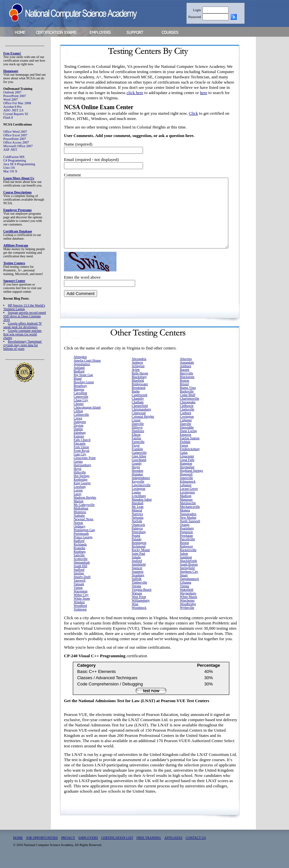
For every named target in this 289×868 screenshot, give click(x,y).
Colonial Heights (143, 425)
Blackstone (187, 385)
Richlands (80, 553)
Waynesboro (188, 602)
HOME (18, 846)
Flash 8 (8, 118)
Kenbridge (81, 488)
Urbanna (185, 591)
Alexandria (139, 367)
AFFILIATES (173, 846)
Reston (184, 551)
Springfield (187, 576)
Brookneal (139, 396)
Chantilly (138, 407)
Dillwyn (137, 436)
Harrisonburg (83, 473)
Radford (79, 549)
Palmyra (137, 537)
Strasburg (138, 584)
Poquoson (186, 540)
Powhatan (186, 544)
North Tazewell (190, 530)
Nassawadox (188, 522)
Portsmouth (81, 542)
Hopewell (186, 483)
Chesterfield (140, 414)
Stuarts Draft (82, 585)
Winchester (187, 609)
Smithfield (139, 573)
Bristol (184, 393)
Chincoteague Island (87, 416)
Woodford (80, 614)
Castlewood (140, 403)
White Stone (82, 607)
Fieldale (185, 450)
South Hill (81, 574)
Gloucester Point (85, 466)
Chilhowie (187, 414)
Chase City (81, 409)
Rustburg (80, 560)
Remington (139, 551)
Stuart (184, 584)
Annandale (187, 371)
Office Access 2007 (16, 142)
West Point (139, 605)
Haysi (78, 477)
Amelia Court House (87, 369)
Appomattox (82, 373)
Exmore (79, 445)
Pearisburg (187, 537)
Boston (184, 389)
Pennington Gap (84, 538)
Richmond (139, 555)
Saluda (136, 566)
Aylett (136, 378)
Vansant (79, 592)
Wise (135, 612)
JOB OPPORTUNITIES (42, 846)
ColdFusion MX (14, 157)
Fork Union (81, 455)
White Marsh (188, 605)
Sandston (186, 566)
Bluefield (138, 389)
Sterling (79, 582)
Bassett (185, 378)
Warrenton (81, 600)
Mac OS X (10, 171)
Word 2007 (10, 99)
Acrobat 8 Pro (12, 107)
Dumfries (138, 439)
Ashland (79, 376)
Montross (80, 520)
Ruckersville (188, 558)
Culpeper (186, 429)
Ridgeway (186, 555)
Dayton (79, 434)
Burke (136, 400)
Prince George (83, 546)
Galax (184, 461)
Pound (136, 544)
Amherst (137, 371)
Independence (141, 486)
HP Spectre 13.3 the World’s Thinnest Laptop (24, 307)
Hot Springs (82, 484)
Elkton (136, 443)
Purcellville (187, 548)
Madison (186, 504)
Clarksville (187, 418)
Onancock (139, 533)
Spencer (137, 576)
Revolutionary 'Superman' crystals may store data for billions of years (23, 345)
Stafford (79, 578)
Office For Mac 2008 (17, 103)
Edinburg (80, 441)
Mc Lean (138, 515)
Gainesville (139, 461)
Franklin (137, 457)
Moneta (185, 519)
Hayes (136, 475)
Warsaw (137, 602)
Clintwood (139, 421)
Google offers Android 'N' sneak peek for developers (23, 325)
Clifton (78, 419)
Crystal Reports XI (16, 114)
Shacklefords (188, 569)
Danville (185, 432)
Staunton (138, 580)
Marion (79, 510)
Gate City (80, 463)
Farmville (138, 450)
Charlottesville (189, 407)
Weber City (81, 603)
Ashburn (185, 375)
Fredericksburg (190, 457)
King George (82, 492)
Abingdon (80, 365)
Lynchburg (139, 504)
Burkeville (187, 400)
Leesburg (80, 495)
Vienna (184, 594)
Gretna (78, 470)
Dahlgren (80, 430)
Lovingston (187, 501)
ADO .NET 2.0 (13, 110)
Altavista (186, 367)
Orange (185, 533)
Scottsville (81, 567)
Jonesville (186, 486)
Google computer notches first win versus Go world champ (22, 334)
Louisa (136, 501)
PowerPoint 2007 (15, 96)
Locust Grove (189, 497)
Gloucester (187, 465)
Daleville (138, 432)
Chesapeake (188, 411)
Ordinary (80, 535)
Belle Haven (140, 382)
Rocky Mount (141, 558)
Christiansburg (142, 418)
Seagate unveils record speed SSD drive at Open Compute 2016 (25, 316)
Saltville (79, 564)
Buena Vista (188, 396)
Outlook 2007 (12, 92)
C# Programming (15, 160)
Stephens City (189, 580)
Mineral (137, 519)
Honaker (137, 483)
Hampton (186, 472)
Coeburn (185, 421)
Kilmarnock (188, 490)
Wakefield (186, 598)
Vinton (78, 596)
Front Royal (82, 459)
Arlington (138, 375)
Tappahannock (189, 587)
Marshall (138, 512)
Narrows (137, 522)
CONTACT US (196, 846)
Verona (136, 594)
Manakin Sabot (142, 508)
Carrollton (81, 401)
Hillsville (80, 481)
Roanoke (80, 556)
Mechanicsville (190, 515)
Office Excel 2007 (15, 135)
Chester (79, 412)
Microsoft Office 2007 (18, 146)
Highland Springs (191, 479)
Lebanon (186, 493)
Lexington (139, 497)
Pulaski (137, 548)
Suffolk (137, 587)
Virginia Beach (142, 598)
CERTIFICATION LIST (117, 846)
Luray (78, 502)
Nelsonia (138, 526)
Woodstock (139, 616)
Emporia (185, 443)
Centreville (81, 405)
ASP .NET (10, 150)
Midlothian (81, 517)
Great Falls (187, 468)
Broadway (81, 394)
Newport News (84, 528)
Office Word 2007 (15, 132)
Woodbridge (188, 612)
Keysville (138, 490)
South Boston (189, 573)
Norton (78, 531)
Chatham (138, 411)
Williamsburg (141, 609)
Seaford (137, 569)
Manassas (186, 508)
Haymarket (187, 475)
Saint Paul (139, 562)
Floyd (136, 454)
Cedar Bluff (187, 403)
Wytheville (187, 616)
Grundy (137, 472)
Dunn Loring (188, 439)
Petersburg (139, 540)
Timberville (140, 591)
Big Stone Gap (83, 383)
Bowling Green (84, 391)
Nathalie (79, 524)
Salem (184, 562)
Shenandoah (82, 571)
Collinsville (82, 423)
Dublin (78, 437)
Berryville (186, 382)
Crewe (78, 427)
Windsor (79, 611)
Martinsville (188, 512)
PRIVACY (68, 846)
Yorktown (80, 618)
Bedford (79, 380)
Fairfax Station (190, 447)
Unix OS (9, 168)
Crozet (136, 429)
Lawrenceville (141, 493)
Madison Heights (85, 506)
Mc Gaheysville (84, 513)
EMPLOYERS (88, 846)
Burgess (79, 398)
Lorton (78, 499)
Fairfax (137, 447)
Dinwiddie (187, 436)
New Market (188, 526)
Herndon (138, 479)
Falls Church (82, 448)
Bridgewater (140, 393)
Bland (78, 387)
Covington (187, 425)
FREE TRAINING (149, 846)
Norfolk (137, 530)
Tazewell (80, 589)
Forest (184, 454)
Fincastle (80, 452)
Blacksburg (139, 385)
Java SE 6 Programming (19, 164)
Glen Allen (139, 465)
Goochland (139, 468)
